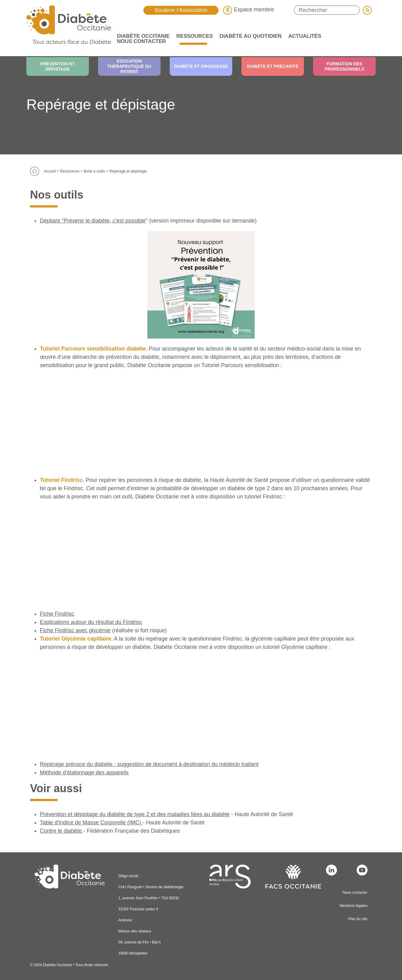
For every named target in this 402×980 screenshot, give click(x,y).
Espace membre (248, 10)
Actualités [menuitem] (303, 36)
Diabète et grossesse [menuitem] (201, 66)
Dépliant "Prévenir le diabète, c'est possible (93, 221)
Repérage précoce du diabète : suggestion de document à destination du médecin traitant (149, 764)
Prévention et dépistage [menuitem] (58, 66)
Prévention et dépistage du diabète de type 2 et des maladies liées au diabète (135, 814)
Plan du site (358, 919)
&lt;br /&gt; (201, 705)
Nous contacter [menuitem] (141, 41)
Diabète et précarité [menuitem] (273, 66)
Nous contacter (355, 893)
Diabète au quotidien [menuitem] (249, 36)
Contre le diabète (62, 831)
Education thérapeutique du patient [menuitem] (129, 66)
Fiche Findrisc (57, 614)
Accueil (50, 171)
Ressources (70, 171)
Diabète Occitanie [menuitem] (142, 36)
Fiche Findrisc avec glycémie (75, 630)
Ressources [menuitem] (193, 36)
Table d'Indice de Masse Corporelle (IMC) (91, 823)
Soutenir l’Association (181, 10)
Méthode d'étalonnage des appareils (84, 773)
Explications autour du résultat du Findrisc (91, 622)
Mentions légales (354, 906)
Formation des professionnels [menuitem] (344, 66)
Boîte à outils (94, 171)
